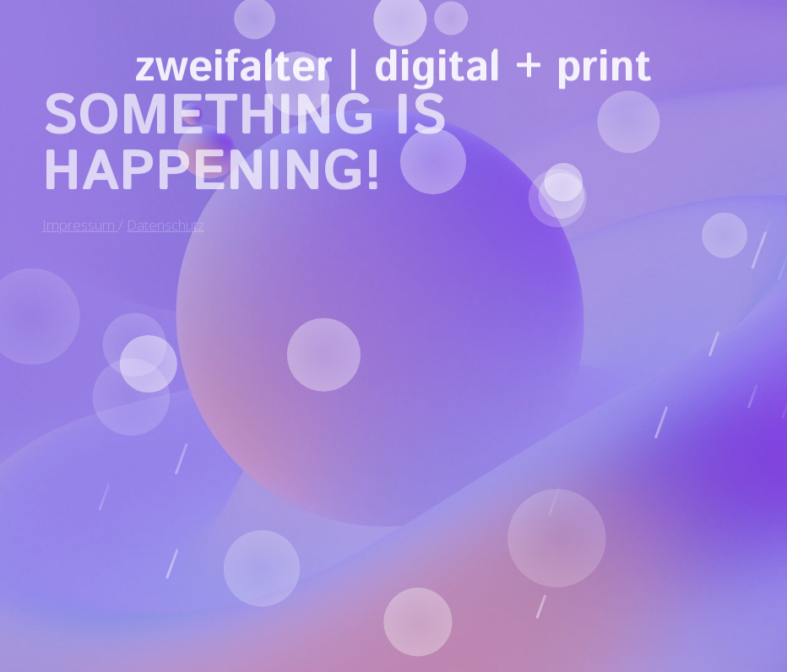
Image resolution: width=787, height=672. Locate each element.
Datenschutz (166, 217)
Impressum (80, 217)
